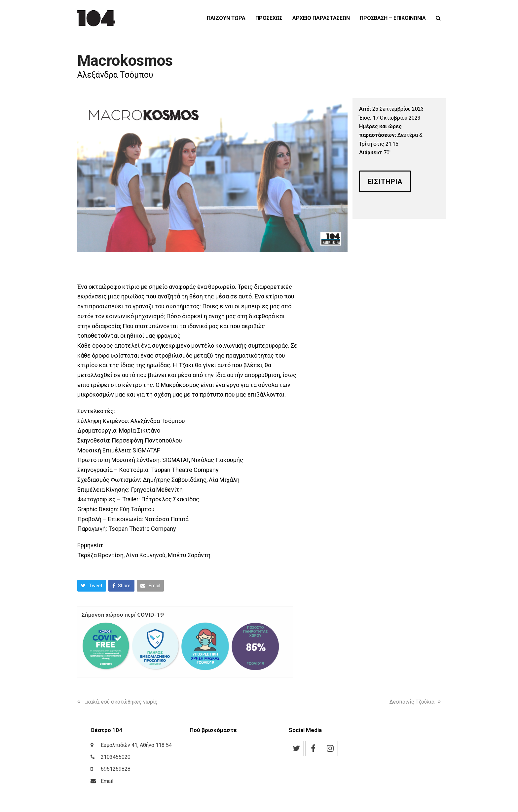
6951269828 (116, 769)
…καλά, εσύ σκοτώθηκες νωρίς (117, 702)
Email (107, 781)
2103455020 (116, 757)
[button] (438, 18)
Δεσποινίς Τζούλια (415, 702)
